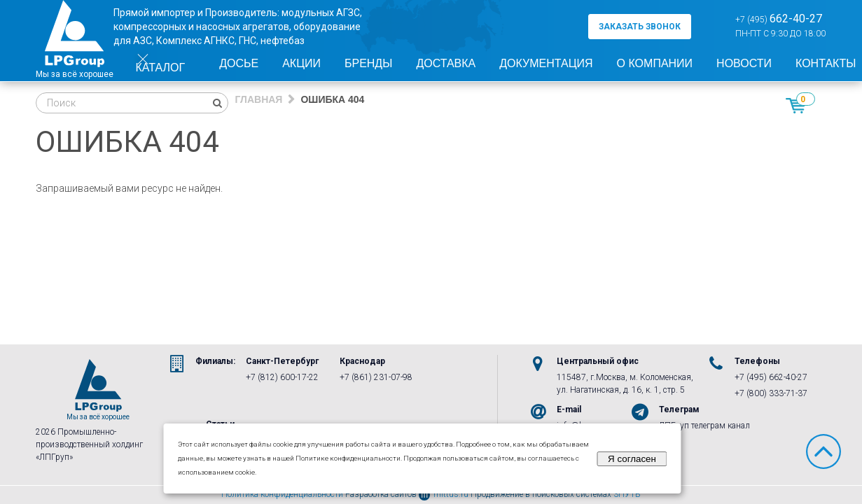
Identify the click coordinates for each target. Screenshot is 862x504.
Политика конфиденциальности (282, 494)
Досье (239, 63)
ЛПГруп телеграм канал (704, 426)
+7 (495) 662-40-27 (771, 377)
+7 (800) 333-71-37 (771, 393)
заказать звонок (640, 27)
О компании (655, 63)
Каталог (161, 64)
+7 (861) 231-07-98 (376, 377)
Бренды (368, 63)
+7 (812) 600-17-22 (282, 377)
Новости (744, 63)
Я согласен (632, 459)
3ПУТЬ (627, 494)
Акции (301, 63)
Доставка (446, 63)
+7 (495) (779, 19)
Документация (546, 63)
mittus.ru (444, 494)
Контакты (826, 63)
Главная (259, 99)
